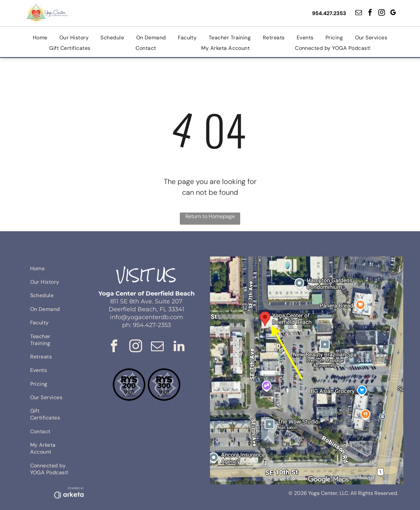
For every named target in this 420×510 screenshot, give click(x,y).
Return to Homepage (210, 216)
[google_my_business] (393, 13)
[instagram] (382, 13)
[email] (359, 13)
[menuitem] (40, 38)
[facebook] (370, 13)
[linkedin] (179, 347)
